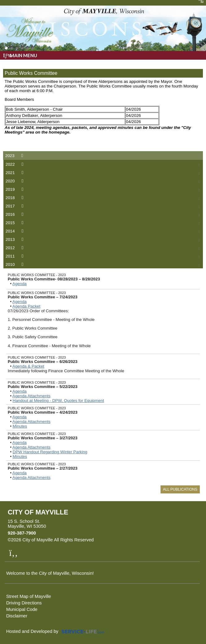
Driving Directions (24, 603)
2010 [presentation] (15, 264)
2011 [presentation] (15, 256)
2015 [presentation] (15, 223)
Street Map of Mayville (29, 596)
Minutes (20, 426)
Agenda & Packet (28, 366)
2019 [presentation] (15, 189)
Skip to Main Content (121, 540)
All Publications (180, 489)
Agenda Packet (26, 306)
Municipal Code (22, 609)
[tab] (103, 156)
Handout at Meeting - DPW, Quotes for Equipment (58, 401)
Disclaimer (17, 616)
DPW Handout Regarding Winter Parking (50, 452)
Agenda (19, 284)
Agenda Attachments (31, 396)
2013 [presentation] (15, 239)
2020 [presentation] (15, 181)
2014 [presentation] (15, 231)
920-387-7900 (22, 533)
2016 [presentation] (15, 214)
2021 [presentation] (15, 173)
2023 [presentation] (15, 156)
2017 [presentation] (15, 206)
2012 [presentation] (15, 248)
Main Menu (20, 55)
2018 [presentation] (15, 198)
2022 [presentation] (15, 164)
